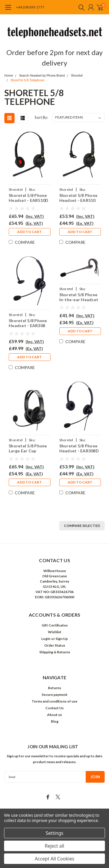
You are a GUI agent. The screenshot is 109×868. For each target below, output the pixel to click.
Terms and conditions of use (54, 701)
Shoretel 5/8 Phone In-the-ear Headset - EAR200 (79, 297)
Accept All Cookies (55, 859)
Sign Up (62, 639)
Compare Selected (82, 526)
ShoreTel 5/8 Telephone (27, 80)
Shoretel (77, 76)
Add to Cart (30, 232)
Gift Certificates (55, 625)
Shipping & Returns (55, 652)
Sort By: (41, 117)
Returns (54, 688)
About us (54, 715)
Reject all (54, 846)
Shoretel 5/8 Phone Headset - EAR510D (28, 198)
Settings (54, 833)
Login (46, 639)
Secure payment (54, 695)
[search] (80, 7)
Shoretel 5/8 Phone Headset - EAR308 (28, 323)
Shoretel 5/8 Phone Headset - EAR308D (79, 448)
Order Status (55, 645)
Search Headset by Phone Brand (42, 76)
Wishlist (55, 632)
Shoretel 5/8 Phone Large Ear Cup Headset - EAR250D (28, 448)
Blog (55, 721)
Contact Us (54, 708)
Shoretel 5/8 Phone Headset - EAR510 (78, 198)
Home (9, 76)
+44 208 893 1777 (30, 7)
